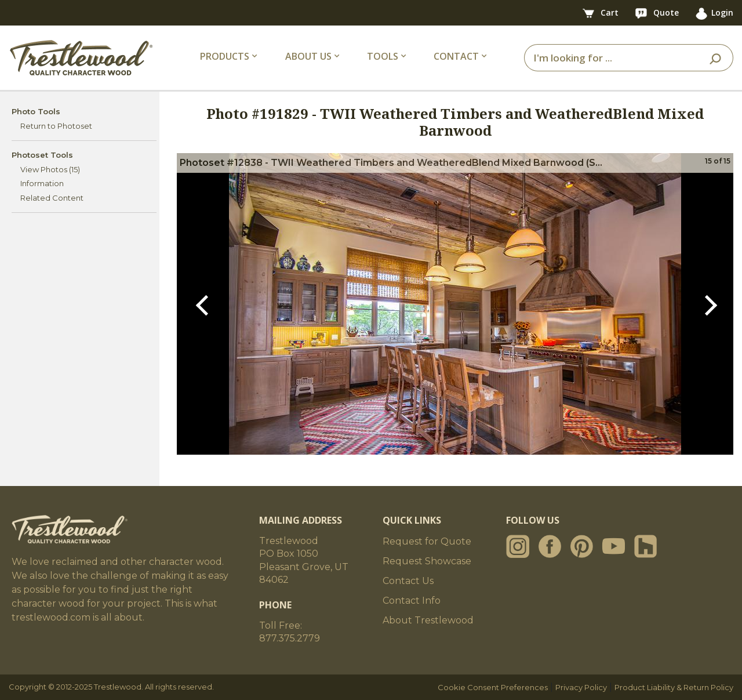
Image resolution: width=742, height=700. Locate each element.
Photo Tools (36, 111)
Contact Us (408, 581)
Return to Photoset (56, 126)
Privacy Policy (581, 687)
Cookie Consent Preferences (493, 687)
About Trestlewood (428, 620)
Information (42, 183)
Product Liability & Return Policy (674, 687)
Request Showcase (427, 561)
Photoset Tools (42, 155)
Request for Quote (427, 541)
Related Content (52, 198)
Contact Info (412, 601)
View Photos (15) (50, 169)
